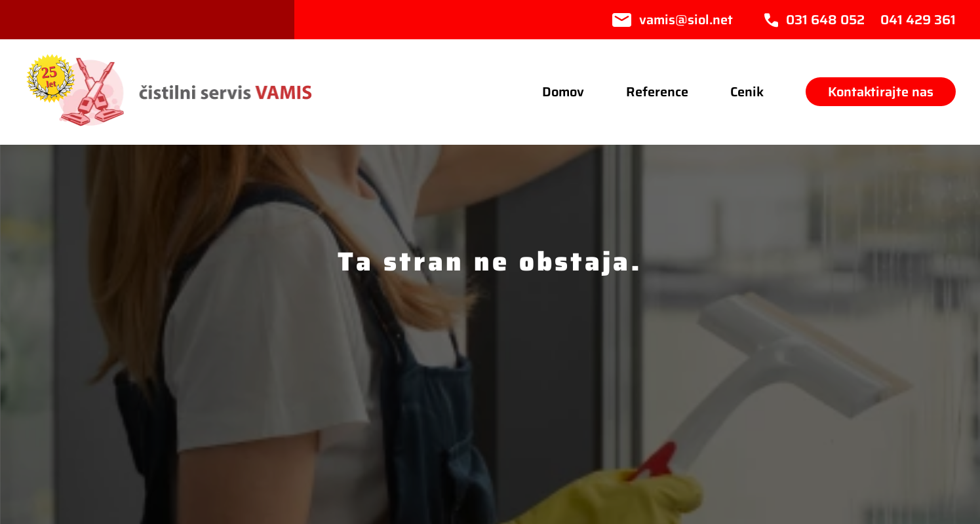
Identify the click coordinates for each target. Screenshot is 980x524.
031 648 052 (825, 20)
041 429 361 (918, 20)
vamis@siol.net (686, 20)
